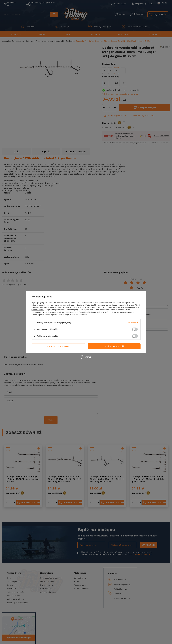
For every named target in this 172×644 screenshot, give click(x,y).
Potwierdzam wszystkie (114, 346)
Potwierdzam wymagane (58, 346)
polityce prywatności (57, 307)
